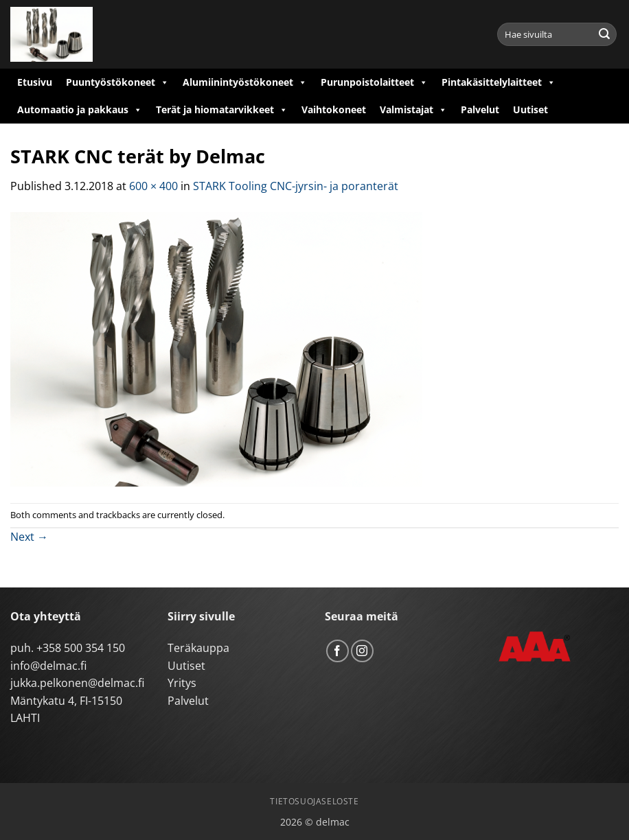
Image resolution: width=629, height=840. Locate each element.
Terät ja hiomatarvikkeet (222, 110)
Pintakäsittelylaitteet (499, 82)
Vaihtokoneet (334, 109)
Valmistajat (413, 110)
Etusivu (35, 82)
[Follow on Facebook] (338, 651)
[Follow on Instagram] (362, 651)
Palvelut (480, 109)
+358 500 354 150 (81, 648)
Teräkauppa (198, 648)
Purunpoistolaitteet (374, 82)
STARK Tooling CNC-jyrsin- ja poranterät (296, 186)
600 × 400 (153, 186)
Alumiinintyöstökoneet (245, 82)
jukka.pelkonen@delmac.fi (77, 683)
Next (29, 537)
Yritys (182, 683)
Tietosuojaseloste (314, 801)
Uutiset (530, 109)
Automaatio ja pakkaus (80, 110)
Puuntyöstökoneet (117, 82)
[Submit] (604, 34)
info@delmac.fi (48, 666)
